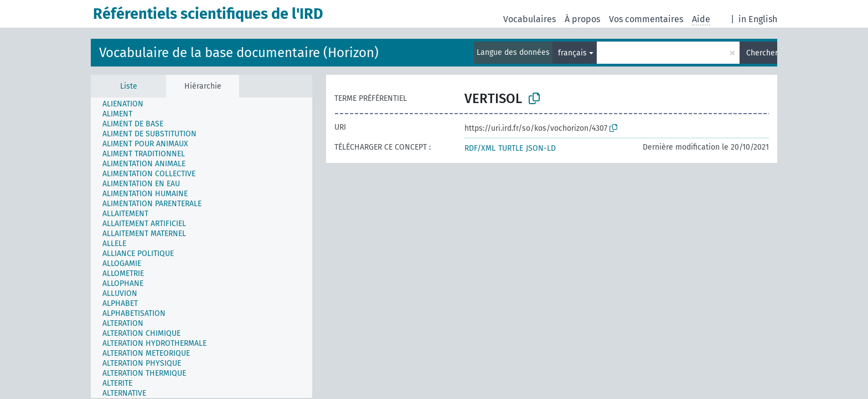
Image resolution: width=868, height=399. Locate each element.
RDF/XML (480, 148)
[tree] (201, 248)
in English (758, 19)
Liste (129, 86)
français (572, 53)
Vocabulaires (529, 19)
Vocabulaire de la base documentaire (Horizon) (239, 53)
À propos (582, 19)
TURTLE (511, 148)
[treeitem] (128, 104)
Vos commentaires (646, 19)
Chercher (762, 53)
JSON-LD (541, 148)
